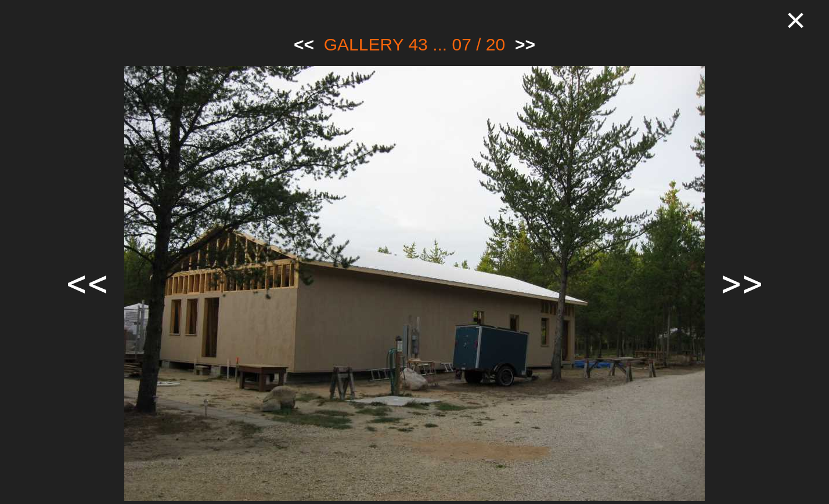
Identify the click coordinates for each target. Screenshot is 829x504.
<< (304, 44)
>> (525, 44)
